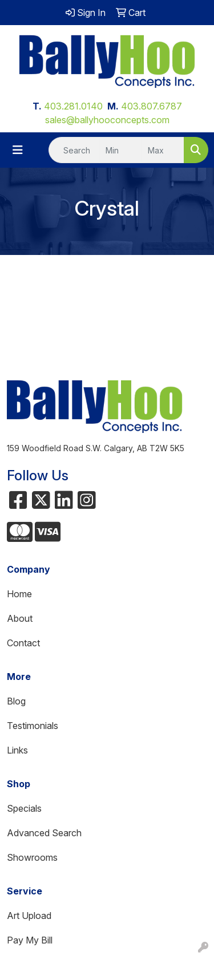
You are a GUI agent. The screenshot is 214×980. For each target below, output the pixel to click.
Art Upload (29, 916)
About (20, 618)
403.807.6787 (152, 106)
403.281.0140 (73, 106)
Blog (16, 701)
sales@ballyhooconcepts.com (107, 120)
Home (19, 594)
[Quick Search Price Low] (121, 150)
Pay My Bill (30, 940)
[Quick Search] (74, 150)
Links (17, 750)
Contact (23, 643)
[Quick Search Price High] (163, 150)
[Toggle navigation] (18, 150)
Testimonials (33, 726)
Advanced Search (44, 833)
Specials (24, 808)
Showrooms (32, 857)
